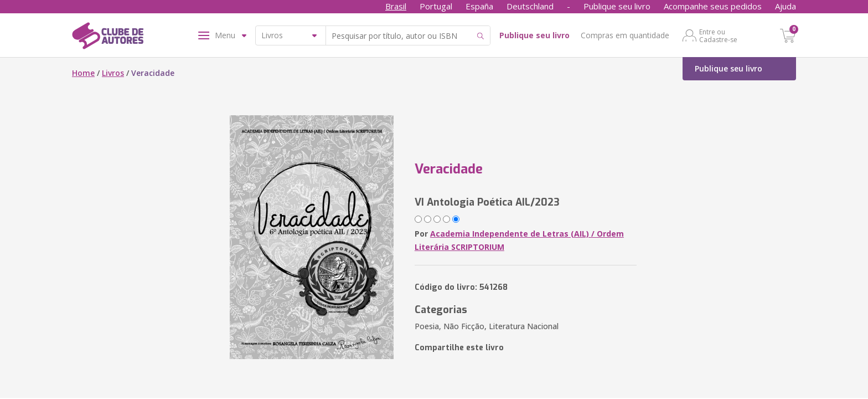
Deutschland (530, 6)
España (479, 6)
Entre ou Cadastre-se (718, 35)
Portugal (436, 6)
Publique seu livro (617, 6)
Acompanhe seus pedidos (713, 6)
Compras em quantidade (625, 35)
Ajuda (786, 6)
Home (83, 73)
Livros (113, 73)
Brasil (396, 6)
